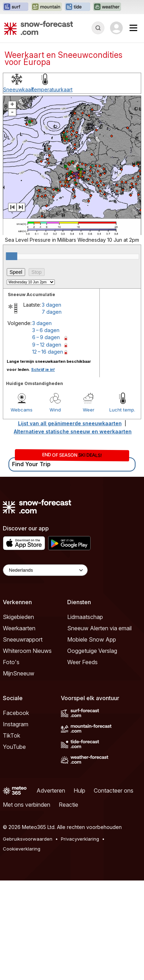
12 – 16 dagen (48, 352)
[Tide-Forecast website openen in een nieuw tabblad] (77, 7)
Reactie (68, 805)
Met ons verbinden (27, 805)
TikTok (11, 735)
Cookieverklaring (22, 849)
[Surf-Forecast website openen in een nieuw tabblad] (16, 7)
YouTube (14, 747)
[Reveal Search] (98, 28)
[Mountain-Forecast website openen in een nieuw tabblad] (47, 7)
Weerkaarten (19, 628)
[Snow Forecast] (39, 28)
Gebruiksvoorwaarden (28, 839)
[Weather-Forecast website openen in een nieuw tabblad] (107, 7)
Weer (89, 410)
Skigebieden (18, 617)
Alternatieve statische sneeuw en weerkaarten (73, 431)
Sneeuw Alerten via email (99, 628)
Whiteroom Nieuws (27, 651)
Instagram (16, 724)
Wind (55, 410)
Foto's (11, 662)
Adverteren (51, 790)
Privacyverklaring (80, 839)
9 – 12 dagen (47, 345)
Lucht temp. (122, 410)
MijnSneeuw (19, 673)
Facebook (16, 713)
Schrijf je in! (43, 369)
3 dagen (51, 305)
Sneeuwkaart (19, 89)
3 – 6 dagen (46, 330)
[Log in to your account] (116, 28)
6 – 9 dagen (46, 337)
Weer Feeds (82, 662)
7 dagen (52, 312)
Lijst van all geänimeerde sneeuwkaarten (70, 423)
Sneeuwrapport (23, 639)
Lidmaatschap (85, 617)
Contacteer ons (114, 790)
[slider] (12, 256)
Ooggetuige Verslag (92, 651)
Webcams (22, 410)
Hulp (79, 790)
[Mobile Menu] (133, 28)
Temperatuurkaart (52, 89)
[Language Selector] (45, 570)
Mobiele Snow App (92, 639)
